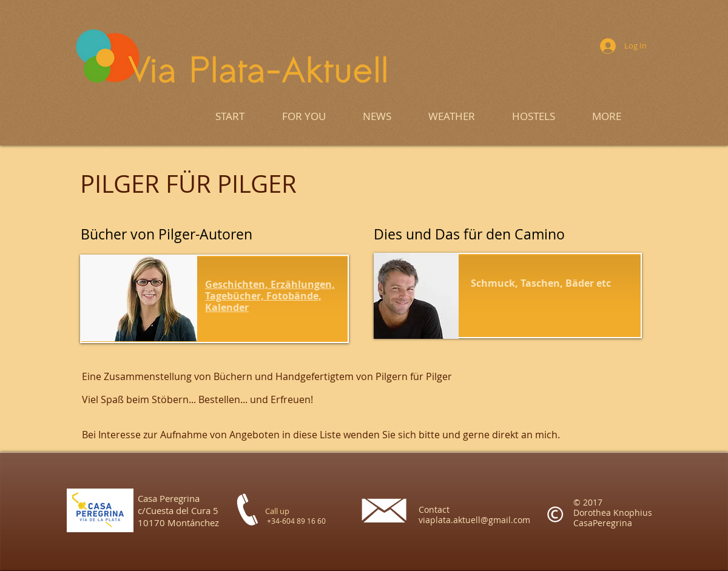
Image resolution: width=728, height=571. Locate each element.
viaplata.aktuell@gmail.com (474, 520)
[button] (606, 116)
